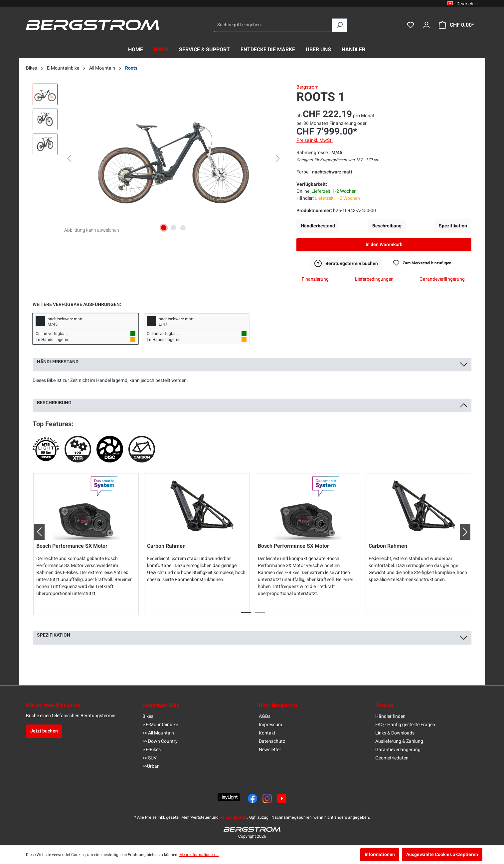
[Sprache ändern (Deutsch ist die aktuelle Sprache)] (463, 4)
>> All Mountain (158, 733)
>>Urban (151, 766)
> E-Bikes (152, 750)
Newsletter (270, 750)
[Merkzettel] (411, 25)
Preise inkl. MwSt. (315, 140)
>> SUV (150, 758)
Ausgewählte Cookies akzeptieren (442, 855)
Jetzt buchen (44, 731)
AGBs (265, 716)
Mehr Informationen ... (199, 855)
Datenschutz (272, 741)
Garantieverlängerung (398, 750)
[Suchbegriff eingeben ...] (273, 25)
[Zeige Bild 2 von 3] (173, 228)
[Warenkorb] (456, 25)
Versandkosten (233, 817)
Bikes (148, 716)
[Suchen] (339, 25)
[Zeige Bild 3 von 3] (183, 228)
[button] (37, 532)
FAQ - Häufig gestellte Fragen (405, 725)
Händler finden (390, 716)
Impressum (270, 725)
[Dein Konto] (426, 25)
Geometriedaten (392, 758)
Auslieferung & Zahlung (399, 741)
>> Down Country (160, 741)
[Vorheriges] (69, 159)
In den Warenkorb (384, 245)
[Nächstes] (278, 159)
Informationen (380, 855)
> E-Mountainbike (160, 725)
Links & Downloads (395, 733)
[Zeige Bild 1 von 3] (164, 228)
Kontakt (267, 733)
